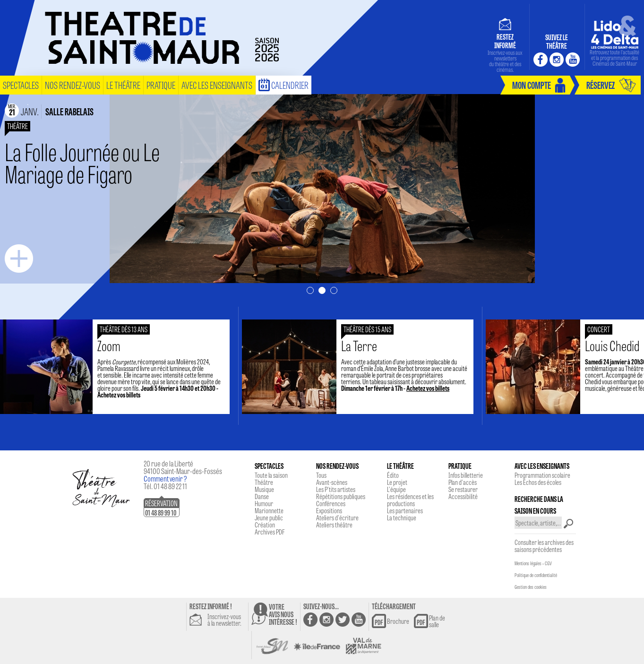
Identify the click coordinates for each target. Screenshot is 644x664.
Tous (321, 475)
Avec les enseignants (217, 85)
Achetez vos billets (126, 395)
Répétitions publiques (341, 496)
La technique (402, 517)
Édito (393, 475)
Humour (264, 503)
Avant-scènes (332, 482)
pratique (161, 85)
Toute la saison (271, 475)
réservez (601, 85)
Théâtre (264, 482)
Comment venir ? (165, 479)
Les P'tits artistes (336, 489)
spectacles (21, 85)
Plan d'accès (463, 482)
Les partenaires (405, 510)
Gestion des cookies (531, 587)
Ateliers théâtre (334, 525)
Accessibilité (463, 496)
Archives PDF (270, 532)
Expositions (329, 510)
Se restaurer (463, 489)
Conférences (331, 503)
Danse (262, 496)
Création (265, 525)
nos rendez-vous (73, 85)
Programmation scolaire (542, 475)
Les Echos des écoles (538, 482)
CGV (548, 563)
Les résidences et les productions (410, 500)
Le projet (397, 482)
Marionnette (269, 510)
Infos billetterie (466, 475)
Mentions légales (528, 563)
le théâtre (123, 85)
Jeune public (269, 517)
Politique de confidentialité (536, 575)
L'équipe (396, 489)
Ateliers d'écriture (337, 517)
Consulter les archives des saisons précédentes (544, 546)
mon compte (532, 85)
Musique (264, 489)
